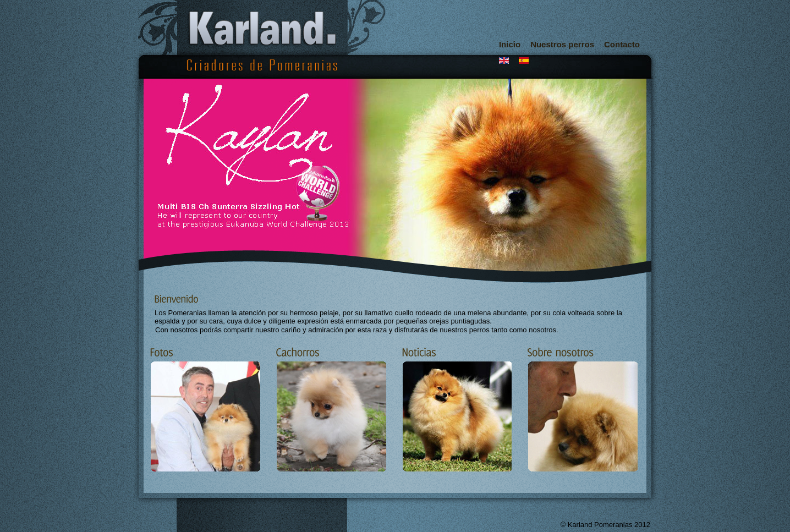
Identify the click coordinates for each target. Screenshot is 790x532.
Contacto (622, 44)
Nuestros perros (562, 44)
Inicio (510, 44)
